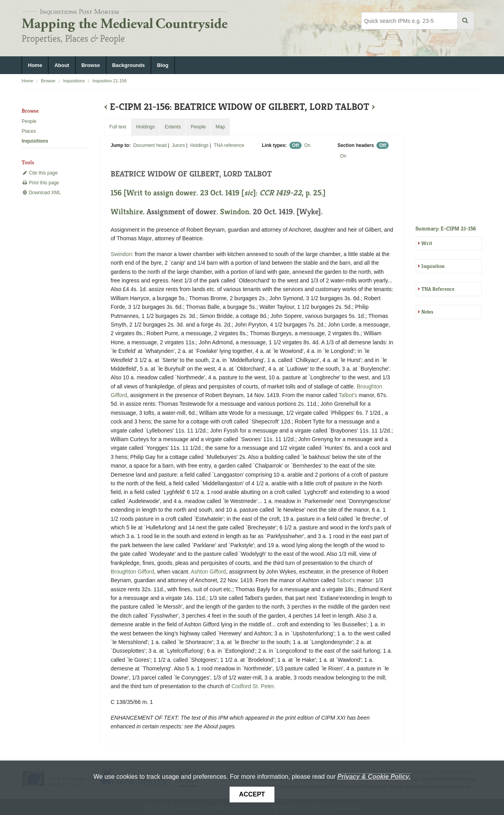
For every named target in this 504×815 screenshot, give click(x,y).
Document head (150, 145)
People (29, 121)
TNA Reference (438, 289)
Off (296, 145)
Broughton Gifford (132, 572)
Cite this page (40, 173)
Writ (427, 243)
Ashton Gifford (208, 572)
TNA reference (229, 145)
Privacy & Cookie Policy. (374, 777)
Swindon (235, 212)
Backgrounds (129, 65)
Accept (252, 794)
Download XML (41, 193)
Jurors (178, 145)
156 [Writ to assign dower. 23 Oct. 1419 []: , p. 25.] (218, 193)
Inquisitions (74, 81)
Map (220, 127)
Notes (427, 312)
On (308, 145)
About (62, 65)
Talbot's (348, 395)
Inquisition (433, 266)
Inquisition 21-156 (110, 81)
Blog (163, 65)
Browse (91, 65)
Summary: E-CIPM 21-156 (446, 228)
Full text (118, 127)
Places (29, 131)
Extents (173, 127)
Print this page (40, 183)
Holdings (199, 145)
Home (35, 65)
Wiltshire (127, 212)
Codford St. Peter (253, 686)
